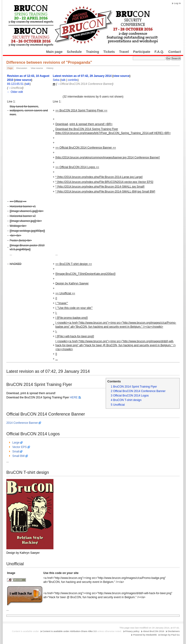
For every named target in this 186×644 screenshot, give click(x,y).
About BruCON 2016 (154, 631)
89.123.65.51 (15, 84)
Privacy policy (132, 631)
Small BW (18, 456)
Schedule (74, 52)
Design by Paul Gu (170, 635)
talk (27, 84)
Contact (175, 52)
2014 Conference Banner (22, 423)
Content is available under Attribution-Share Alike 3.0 (70, 631)
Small (16, 452)
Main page (54, 52)
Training (93, 52)
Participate (142, 52)
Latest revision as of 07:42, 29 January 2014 (82, 76)
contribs (73, 80)
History (50, 68)
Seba (56, 80)
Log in (177, 3)
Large (16, 443)
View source (37, 68)
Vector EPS (19, 447)
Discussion (22, 68)
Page (10, 68)
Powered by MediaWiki (145, 635)
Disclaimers (174, 631)
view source (23, 80)
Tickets (109, 52)
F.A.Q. (159, 52)
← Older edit (15, 92)
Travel (124, 52)
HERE (74, 397)
